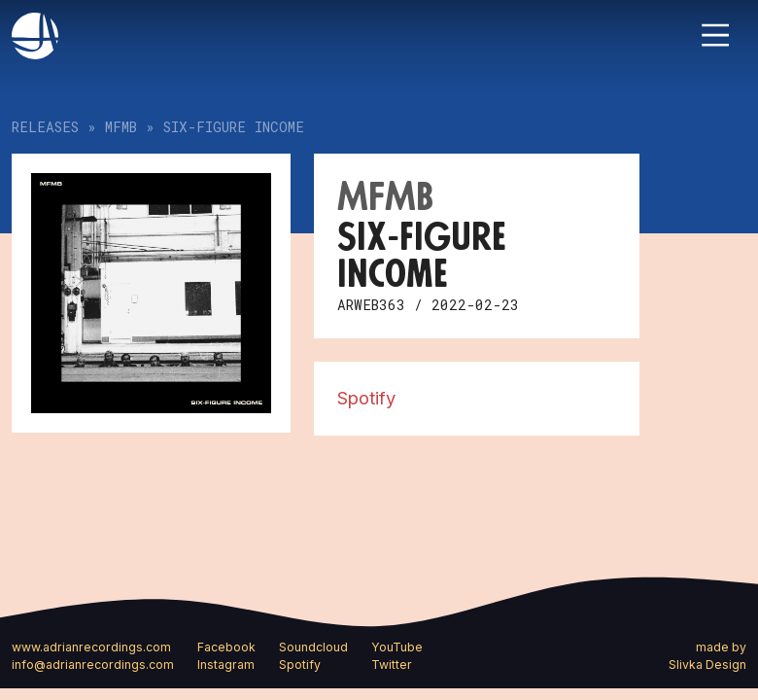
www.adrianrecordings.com (91, 647)
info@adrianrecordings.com (93, 665)
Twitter (392, 665)
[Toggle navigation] (715, 35)
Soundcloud (313, 647)
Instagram (226, 665)
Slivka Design (707, 665)
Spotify (366, 398)
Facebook (226, 647)
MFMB (121, 127)
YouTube (397, 647)
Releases (45, 127)
